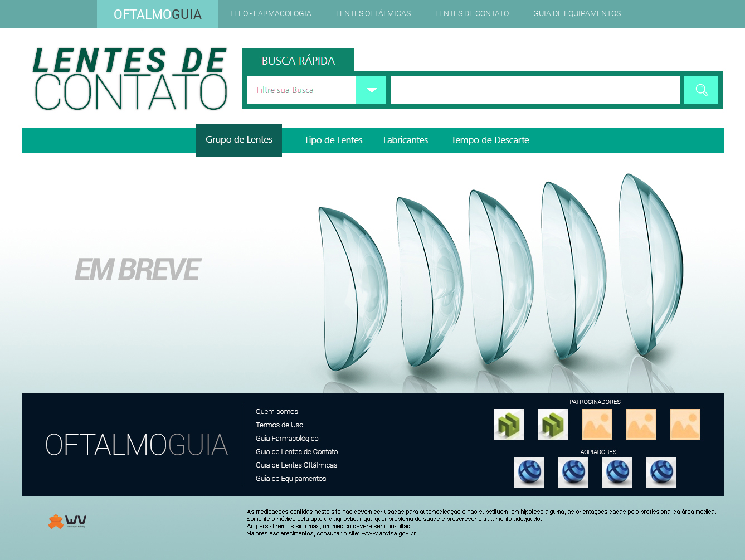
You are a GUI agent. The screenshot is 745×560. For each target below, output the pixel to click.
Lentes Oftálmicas (373, 13)
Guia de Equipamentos (577, 13)
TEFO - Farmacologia (271, 13)
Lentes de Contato (472, 13)
